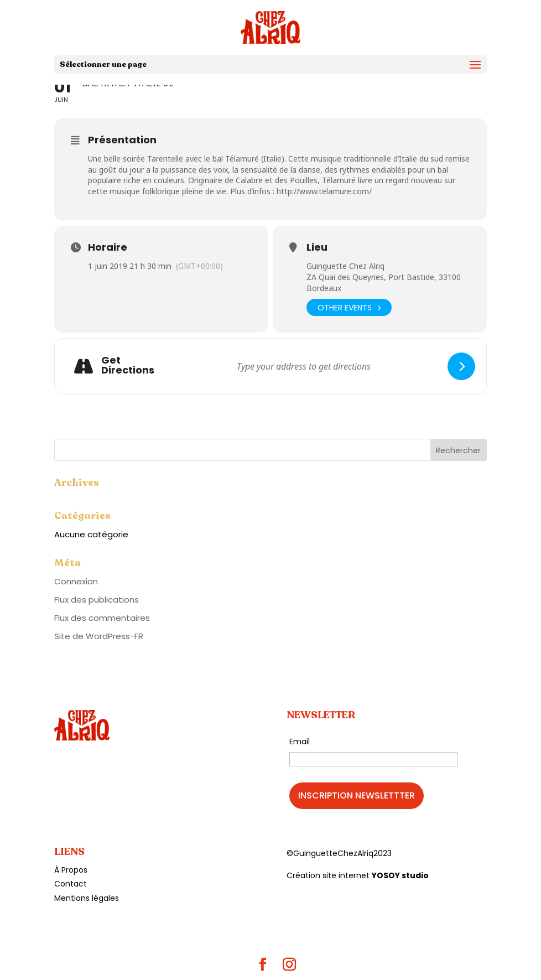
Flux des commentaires (102, 618)
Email (300, 742)
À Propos (71, 870)
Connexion (76, 581)
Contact (71, 884)
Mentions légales (87, 898)
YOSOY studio (400, 875)
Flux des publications (97, 600)
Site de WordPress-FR (99, 636)
